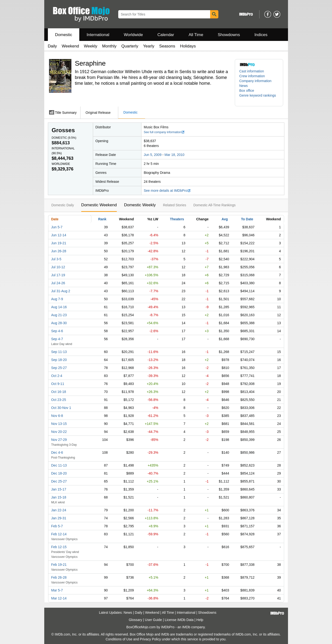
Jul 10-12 (58, 267)
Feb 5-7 (57, 526)
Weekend (70, 46)
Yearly (149, 46)
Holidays (188, 46)
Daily (52, 46)
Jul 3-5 (56, 259)
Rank (102, 219)
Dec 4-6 (57, 452)
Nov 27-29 (59, 440)
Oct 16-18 (59, 392)
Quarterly (130, 46)
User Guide (153, 620)
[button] (259, 98)
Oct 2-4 (57, 376)
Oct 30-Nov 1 (61, 408)
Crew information (252, 76)
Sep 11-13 (59, 352)
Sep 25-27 (59, 368)
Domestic (64, 35)
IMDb (186, 627)
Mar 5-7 (57, 590)
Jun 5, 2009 (153, 155)
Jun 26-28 (59, 251)
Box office (247, 91)
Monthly (109, 46)
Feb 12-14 (59, 534)
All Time (196, 35)
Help (200, 620)
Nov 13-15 (59, 424)
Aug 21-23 (59, 315)
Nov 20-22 (59, 432)
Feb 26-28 (59, 577)
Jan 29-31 (59, 518)
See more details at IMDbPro (167, 191)
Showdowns (229, 35)
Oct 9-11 (58, 384)
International (98, 35)
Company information (255, 81)
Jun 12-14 (59, 235)
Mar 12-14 (59, 598)
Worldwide (133, 35)
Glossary (135, 620)
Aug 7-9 (57, 299)
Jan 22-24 (59, 510)
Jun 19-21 (59, 243)
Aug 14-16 (59, 307)
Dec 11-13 (59, 465)
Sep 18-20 (59, 360)
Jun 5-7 (57, 227)
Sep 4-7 (57, 339)
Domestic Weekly (140, 205)
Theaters (177, 219)
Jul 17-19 (58, 275)
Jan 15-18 (59, 497)
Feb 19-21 (59, 565)
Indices (261, 35)
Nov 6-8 (57, 416)
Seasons (167, 46)
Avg (225, 219)
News (244, 86)
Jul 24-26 (58, 283)
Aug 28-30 (59, 323)
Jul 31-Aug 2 (61, 291)
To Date (247, 219)
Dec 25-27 (59, 481)
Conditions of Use (119, 639)
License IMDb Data (179, 620)
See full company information (164, 132)
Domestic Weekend (99, 205)
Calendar (166, 35)
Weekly (91, 46)
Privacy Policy (150, 639)
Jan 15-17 (59, 489)
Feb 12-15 (59, 547)
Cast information (252, 71)
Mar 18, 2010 (174, 155)
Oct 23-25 (59, 400)
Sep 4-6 (57, 331)
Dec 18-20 (59, 473)
